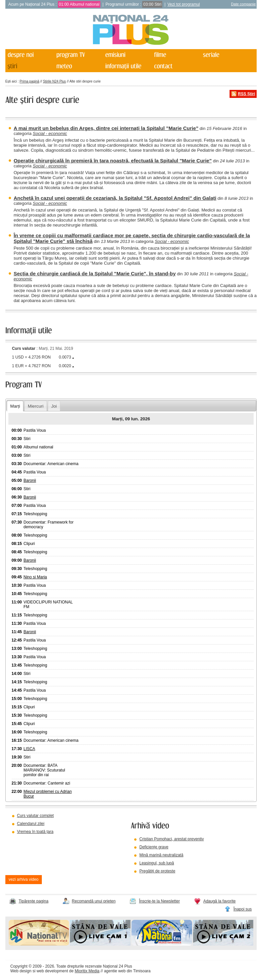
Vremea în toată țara (35, 832)
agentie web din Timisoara (127, 971)
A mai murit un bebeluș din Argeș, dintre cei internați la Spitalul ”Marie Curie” (106, 128)
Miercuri (36, 406)
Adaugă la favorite (219, 901)
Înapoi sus (243, 909)
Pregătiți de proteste (157, 871)
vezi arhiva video (24, 879)
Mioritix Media (87, 971)
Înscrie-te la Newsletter (159, 901)
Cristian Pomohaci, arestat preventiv (171, 839)
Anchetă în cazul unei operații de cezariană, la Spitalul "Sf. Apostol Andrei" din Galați (115, 198)
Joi (54, 406)
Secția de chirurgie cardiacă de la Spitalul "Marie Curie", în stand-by (95, 273)
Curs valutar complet (35, 816)
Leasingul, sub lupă (156, 863)
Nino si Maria (35, 577)
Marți (15, 406)
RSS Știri (246, 94)
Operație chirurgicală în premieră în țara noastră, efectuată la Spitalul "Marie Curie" (113, 161)
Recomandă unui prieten (94, 901)
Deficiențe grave (154, 847)
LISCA (29, 749)
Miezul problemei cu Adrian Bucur (48, 794)
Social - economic (50, 133)
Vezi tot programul (184, 4)
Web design (21, 971)
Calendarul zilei (31, 824)
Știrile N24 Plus (55, 81)
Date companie (243, 4)
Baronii (30, 480)
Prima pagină (29, 81)
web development (52, 971)
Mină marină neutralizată (161, 855)
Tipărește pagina (34, 901)
